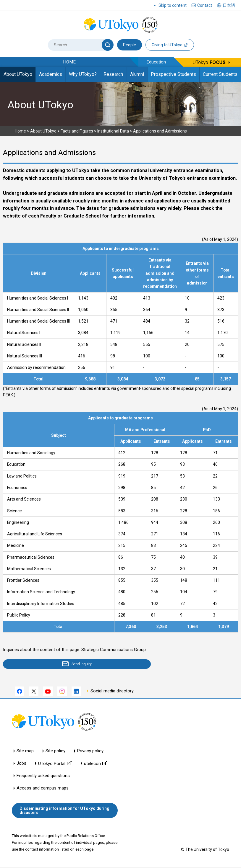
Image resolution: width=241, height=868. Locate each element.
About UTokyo (18, 74)
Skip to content (173, 5)
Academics (51, 74)
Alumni (137, 74)
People (130, 45)
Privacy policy (90, 752)
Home (20, 131)
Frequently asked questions (43, 777)
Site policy (55, 752)
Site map (25, 752)
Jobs (21, 765)
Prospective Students (173, 74)
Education (156, 62)
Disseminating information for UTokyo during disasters (64, 812)
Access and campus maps (43, 789)
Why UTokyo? (83, 74)
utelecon (96, 765)
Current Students (220, 74)
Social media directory (112, 692)
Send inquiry (37, 665)
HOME (69, 62)
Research (113, 74)
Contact (205, 5)
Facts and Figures (77, 131)
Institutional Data (113, 131)
